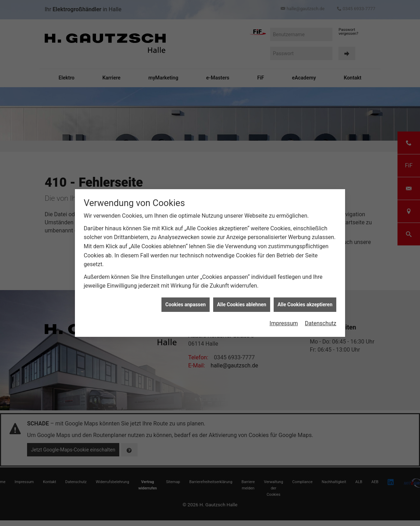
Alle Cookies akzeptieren (305, 302)
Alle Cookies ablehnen (242, 302)
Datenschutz (321, 321)
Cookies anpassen (186, 302)
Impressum (284, 321)
